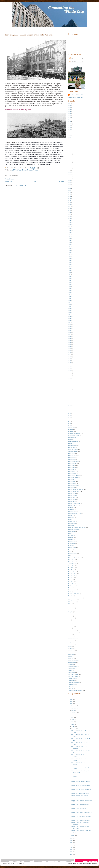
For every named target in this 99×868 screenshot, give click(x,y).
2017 (69, 421)
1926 (69, 244)
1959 (69, 311)
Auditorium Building (73, 441)
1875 (69, 140)
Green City (71, 540)
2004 (69, 395)
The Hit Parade (72, 668)
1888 (69, 166)
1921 (69, 234)
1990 (69, 371)
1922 (69, 236)
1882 (69, 154)
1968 (69, 329)
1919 (69, 230)
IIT (69, 556)
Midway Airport (72, 602)
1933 (69, 258)
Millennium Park (72, 606)
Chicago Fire (71, 469)
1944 (69, 280)
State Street (71, 654)
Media (70, 592)
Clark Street (71, 509)
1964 (69, 321)
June (73, 720)
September (74, 713)
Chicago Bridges (72, 455)
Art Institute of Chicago (74, 435)
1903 (69, 198)
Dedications (71, 526)
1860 (69, 118)
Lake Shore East (72, 576)
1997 (69, 381)
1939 (69, 270)
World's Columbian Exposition (75, 690)
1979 (69, 351)
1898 (69, 188)
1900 (69, 192)
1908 (69, 208)
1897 (69, 186)
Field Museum (72, 532)
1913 (69, 218)
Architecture (71, 431)
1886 (69, 162)
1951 (69, 295)
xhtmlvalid (94, 863)
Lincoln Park (71, 584)
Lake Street (71, 578)
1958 (69, 309)
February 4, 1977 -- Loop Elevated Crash (81, 820)
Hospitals (71, 550)
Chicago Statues (72, 499)
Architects (71, 429)
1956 (69, 305)
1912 (69, 216)
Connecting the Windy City (17, 863)
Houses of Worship (73, 554)
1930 (69, 252)
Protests (70, 628)
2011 (69, 409)
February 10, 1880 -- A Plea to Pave (79, 798)
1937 (69, 266)
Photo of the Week (73, 622)
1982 (69, 357)
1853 (69, 108)
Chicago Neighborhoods (74, 475)
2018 (69, 423)
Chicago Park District (73, 477)
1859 (69, 116)
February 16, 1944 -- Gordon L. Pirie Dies (81, 779)
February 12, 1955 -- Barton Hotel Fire (80, 793)
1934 (69, 260)
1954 (69, 301)
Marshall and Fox (72, 590)
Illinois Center (72, 560)
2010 (69, 407)
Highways (71, 546)
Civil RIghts (71, 507)
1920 (69, 232)
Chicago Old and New (77, 95)
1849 (69, 106)
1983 (69, 359)
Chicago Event (72, 465)
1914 (69, 220)
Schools (70, 646)
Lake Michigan (72, 572)
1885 (69, 160)
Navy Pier (71, 612)
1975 (69, 343)
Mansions (71, 588)
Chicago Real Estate (73, 485)
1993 (69, 377)
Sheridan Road (72, 650)
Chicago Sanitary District (74, 491)
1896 (69, 184)
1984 (69, 361)
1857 (69, 112)
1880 (69, 150)
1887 (69, 164)
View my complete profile (76, 98)
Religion (70, 642)
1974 (69, 341)
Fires (69, 534)
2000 (69, 387)
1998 (69, 383)
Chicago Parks (72, 479)
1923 (69, 238)
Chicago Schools (72, 493)
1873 (69, 138)
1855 (69, 110)
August (73, 715)
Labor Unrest (71, 570)
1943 (69, 278)
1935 (69, 262)
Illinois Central (72, 562)
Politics (70, 624)
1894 (69, 180)
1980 (69, 353)
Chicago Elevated (72, 463)
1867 (69, 132)
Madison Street (72, 586)
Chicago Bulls (72, 457)
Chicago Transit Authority (74, 503)
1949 (69, 290)
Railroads (71, 636)
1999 (69, 385)
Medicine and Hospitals (74, 594)
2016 (69, 419)
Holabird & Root (72, 548)
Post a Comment (10, 179)
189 (69, 170)
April (73, 724)
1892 (69, 176)
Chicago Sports (72, 497)
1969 (69, 331)
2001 (69, 389)
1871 (69, 134)
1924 (69, 240)
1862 (69, 122)
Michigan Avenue (72, 600)
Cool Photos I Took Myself (75, 513)
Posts (71, 58)
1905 (69, 202)
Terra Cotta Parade (73, 666)
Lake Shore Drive (72, 574)
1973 (69, 339)
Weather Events (72, 684)
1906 (14, 170)
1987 (69, 367)
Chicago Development (73, 461)
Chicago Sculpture (73, 495)
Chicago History (72, 473)
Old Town (71, 616)
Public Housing (72, 630)
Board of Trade (72, 447)
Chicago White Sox (73, 505)
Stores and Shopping (73, 660)
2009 (69, 405)
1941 (69, 274)
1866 (69, 130)
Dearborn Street (72, 523)
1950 (69, 293)
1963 (69, 319)
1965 (69, 323)
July (72, 717)
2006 (69, 399)
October (73, 710)
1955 (69, 303)
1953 (69, 299)
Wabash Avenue (33, 170)
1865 (69, 128)
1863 (69, 124)
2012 (69, 411)
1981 (69, 355)
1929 (69, 250)
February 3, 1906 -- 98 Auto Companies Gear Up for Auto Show (29, 35)
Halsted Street (72, 542)
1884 (69, 158)
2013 (69, 413)
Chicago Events (21, 170)
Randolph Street (72, 638)
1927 (69, 246)
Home (35, 182)
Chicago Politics (72, 483)
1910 (69, 212)
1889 (69, 168)
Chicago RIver (72, 487)
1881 (69, 152)
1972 (69, 337)
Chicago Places (72, 481)
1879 (69, 148)
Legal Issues (71, 582)
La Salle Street (72, 568)
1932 (69, 256)
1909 (69, 210)
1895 (69, 182)
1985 (69, 363)
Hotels (70, 552)
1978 (69, 349)
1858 (69, 114)
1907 (69, 206)
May (73, 722)
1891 (69, 174)
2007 (69, 401)
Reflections (71, 640)
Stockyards (71, 658)
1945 (69, 282)
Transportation (72, 672)
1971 (69, 335)
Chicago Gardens (72, 471)
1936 (69, 264)
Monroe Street (72, 608)
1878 (69, 146)
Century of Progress (73, 449)
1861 (69, 120)
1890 (69, 172)
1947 (69, 287)
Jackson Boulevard (73, 564)
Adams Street (71, 427)
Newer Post (8, 182)
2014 (69, 415)
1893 (69, 178)
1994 (69, 379)
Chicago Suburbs (72, 501)
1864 (69, 126)
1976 (69, 345)
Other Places (71, 618)
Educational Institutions (74, 530)
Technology (71, 664)
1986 (69, 365)
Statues (70, 656)
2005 (69, 397)
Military (70, 604)
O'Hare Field (71, 614)
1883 (69, 156)
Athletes (70, 439)
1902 (69, 196)
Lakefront (71, 580)
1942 (69, 276)
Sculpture (71, 648)
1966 (69, 325)
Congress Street (72, 511)
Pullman (70, 634)
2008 (69, 403)
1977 (69, 347)
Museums (71, 610)
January (73, 835)
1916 (69, 224)
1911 (69, 214)
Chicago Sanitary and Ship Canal (76, 489)
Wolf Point (71, 688)
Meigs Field (71, 596)
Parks (70, 620)
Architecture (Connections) (75, 433)
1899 (69, 190)
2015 (69, 417)
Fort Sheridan (71, 536)
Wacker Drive (72, 680)
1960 (69, 313)
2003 (69, 393)
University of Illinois (73, 676)
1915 (69, 222)
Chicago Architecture (73, 451)
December (74, 706)
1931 (69, 254)
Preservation (71, 626)
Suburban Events (72, 662)
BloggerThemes (82, 863)
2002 (69, 391)
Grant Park (71, 538)
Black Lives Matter (73, 445)
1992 (69, 375)
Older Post (61, 182)
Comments (73, 61)
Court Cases (71, 518)
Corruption (71, 515)
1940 (69, 272)
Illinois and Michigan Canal (75, 558)
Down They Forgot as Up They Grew (77, 528)
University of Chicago (73, 674)
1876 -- (70, 142)
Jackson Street (72, 566)
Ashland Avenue (72, 437)
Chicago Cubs (72, 459)
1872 (69, 136)
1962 (69, 317)
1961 (69, 315)
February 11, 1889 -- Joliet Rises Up (79, 796)
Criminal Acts (72, 521)
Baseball (70, 443)
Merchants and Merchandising (75, 598)
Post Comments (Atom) (19, 185)
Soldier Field (71, 652)
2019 (69, 425)
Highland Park (72, 544)
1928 (69, 248)
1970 (69, 333)
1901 (69, 194)
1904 (69, 200)
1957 (69, 307)
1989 (69, 369)
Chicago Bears (72, 453)
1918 (69, 228)
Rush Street (71, 644)
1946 (69, 285)
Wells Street (71, 686)
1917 (69, 226)
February (74, 729)
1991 (69, 373)
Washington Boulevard (74, 682)
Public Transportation (73, 632)
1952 (69, 297)
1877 (69, 144)
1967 (69, 327)
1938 (69, 268)
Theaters (70, 670)
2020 (71, 697)
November (74, 708)
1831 (69, 104)
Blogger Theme (72, 863)
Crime (70, 520)
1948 (69, 288)
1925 (69, 242)
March (73, 726)
